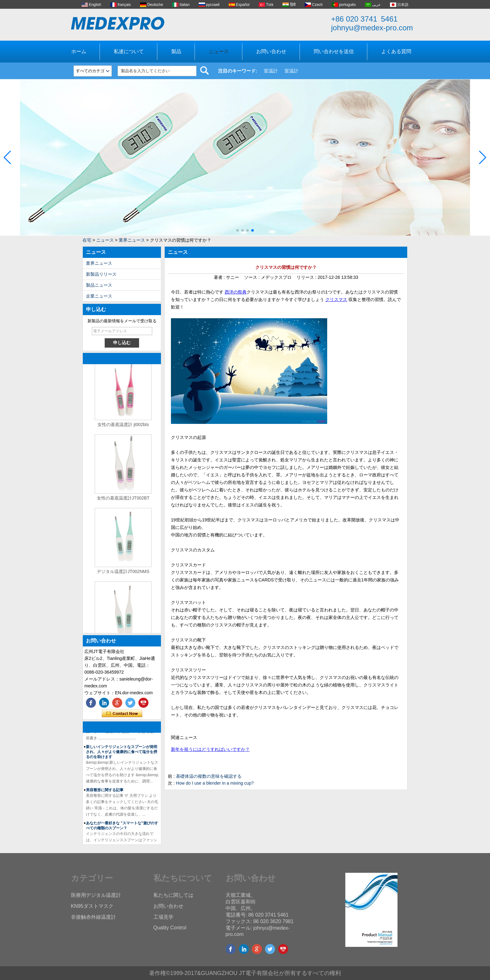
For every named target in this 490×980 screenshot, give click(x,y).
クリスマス (336, 299)
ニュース (219, 51)
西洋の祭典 (236, 292)
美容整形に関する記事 (105, 792)
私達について (129, 51)
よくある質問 (396, 51)
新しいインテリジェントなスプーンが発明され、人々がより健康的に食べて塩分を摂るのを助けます (122, 754)
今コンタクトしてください (122, 714)
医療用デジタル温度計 (96, 895)
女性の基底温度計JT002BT (123, 500)
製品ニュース (99, 285)
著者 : (220, 277)
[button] (237, 230)
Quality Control (170, 928)
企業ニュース (99, 296)
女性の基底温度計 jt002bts (123, 427)
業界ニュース (132, 240)
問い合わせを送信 (334, 51)
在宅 (87, 240)
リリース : (307, 277)
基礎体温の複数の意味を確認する (209, 776)
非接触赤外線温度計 (93, 917)
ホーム (79, 51)
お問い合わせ (271, 51)
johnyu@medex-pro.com (372, 28)
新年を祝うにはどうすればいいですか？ (210, 749)
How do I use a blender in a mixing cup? (215, 783)
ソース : (252, 277)
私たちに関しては (173, 895)
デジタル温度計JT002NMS (123, 574)
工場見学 (163, 917)
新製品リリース (101, 274)
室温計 (271, 71)
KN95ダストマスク (92, 906)
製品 (176, 51)
